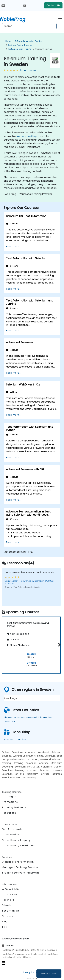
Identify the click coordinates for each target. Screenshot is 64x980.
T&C (5, 927)
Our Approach (12, 829)
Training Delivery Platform (20, 873)
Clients (7, 905)
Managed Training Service (20, 867)
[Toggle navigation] (60, 19)
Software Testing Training (20, 45)
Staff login (32, 978)
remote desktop (27, 136)
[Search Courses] (29, 26)
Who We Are (10, 889)
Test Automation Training (20, 49)
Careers (7, 916)
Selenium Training (44, 49)
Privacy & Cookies (32, 972)
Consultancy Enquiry (16, 840)
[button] (59, 645)
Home (8, 41)
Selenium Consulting (16, 740)
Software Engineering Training (29, 41)
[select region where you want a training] (32, 698)
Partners (8, 900)
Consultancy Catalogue (18, 846)
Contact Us (53, 5)
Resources (9, 813)
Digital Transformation (18, 862)
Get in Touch (49, 974)
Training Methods (14, 807)
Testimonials (11, 911)
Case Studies (11, 835)
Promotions (10, 802)
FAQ (5, 922)
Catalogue (9, 797)
